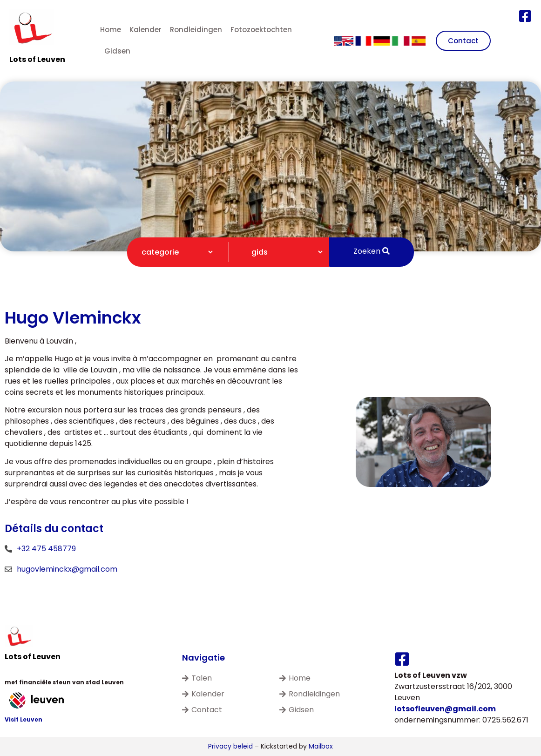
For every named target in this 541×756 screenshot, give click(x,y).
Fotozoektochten (261, 30)
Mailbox (321, 746)
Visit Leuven (24, 719)
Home (111, 30)
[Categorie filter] (173, 252)
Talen (197, 678)
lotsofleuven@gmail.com (445, 709)
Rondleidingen (196, 30)
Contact (202, 710)
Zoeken (372, 251)
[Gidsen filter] (283, 252)
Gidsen (117, 51)
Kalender (145, 30)
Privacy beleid (230, 746)
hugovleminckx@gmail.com (67, 569)
